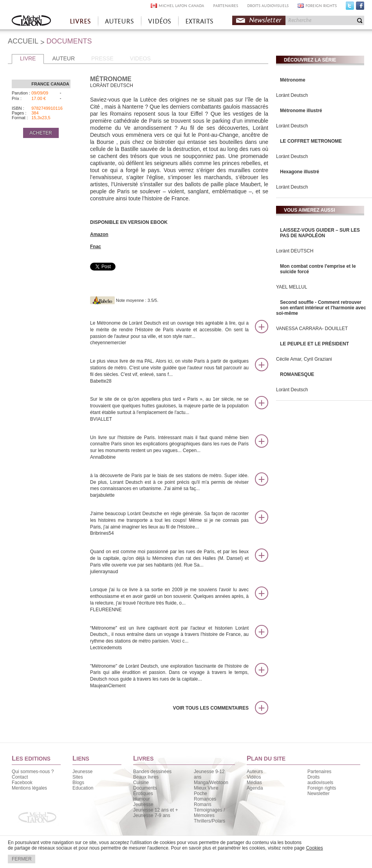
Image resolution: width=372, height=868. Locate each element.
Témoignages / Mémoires (209, 813)
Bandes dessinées (152, 772)
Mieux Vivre (206, 788)
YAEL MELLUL (292, 287)
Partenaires (319, 772)
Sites (78, 777)
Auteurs (255, 772)
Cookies (314, 848)
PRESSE (102, 58)
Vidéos (254, 777)
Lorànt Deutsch (292, 95)
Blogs (78, 783)
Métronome (293, 80)
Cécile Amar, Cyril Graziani (304, 359)
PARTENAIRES (226, 6)
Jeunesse (82, 772)
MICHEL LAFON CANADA (181, 6)
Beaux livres (146, 777)
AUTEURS (119, 21)
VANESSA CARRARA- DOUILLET (312, 329)
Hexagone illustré (300, 172)
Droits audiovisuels (320, 780)
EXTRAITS (199, 21)
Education (83, 788)
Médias (254, 783)
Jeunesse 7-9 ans (152, 815)
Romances (205, 799)
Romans (203, 804)
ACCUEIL (23, 41)
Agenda (255, 788)
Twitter (350, 7)
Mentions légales (29, 788)
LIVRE (28, 58)
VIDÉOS (160, 21)
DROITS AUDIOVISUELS (268, 6)
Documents (145, 788)
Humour (142, 799)
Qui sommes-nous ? (33, 772)
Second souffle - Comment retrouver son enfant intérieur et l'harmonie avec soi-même (321, 308)
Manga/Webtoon (211, 783)
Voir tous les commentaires (211, 708)
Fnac (96, 247)
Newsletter (265, 20)
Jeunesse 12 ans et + (155, 810)
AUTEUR (63, 58)
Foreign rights (322, 788)
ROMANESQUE (297, 374)
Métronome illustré (301, 111)
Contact (20, 777)
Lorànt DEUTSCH (295, 251)
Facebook (360, 7)
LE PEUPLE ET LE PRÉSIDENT (314, 344)
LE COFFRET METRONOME (311, 141)
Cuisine (141, 783)
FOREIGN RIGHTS (321, 6)
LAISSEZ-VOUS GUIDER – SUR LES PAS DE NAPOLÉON (320, 233)
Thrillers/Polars (209, 821)
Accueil (31, 21)
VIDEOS (140, 58)
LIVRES (80, 21)
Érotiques (143, 794)
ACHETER (41, 133)
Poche (200, 794)
